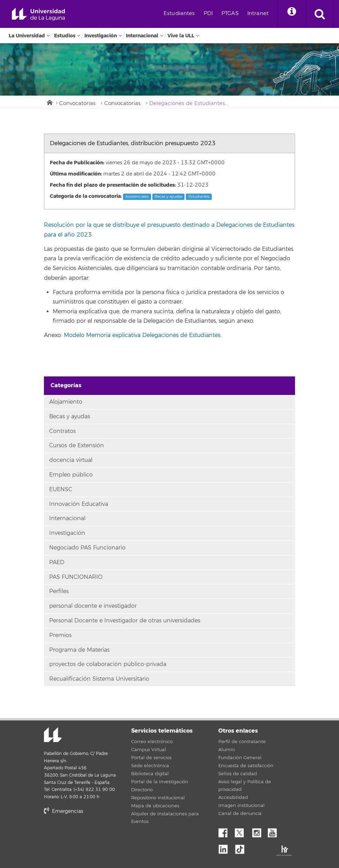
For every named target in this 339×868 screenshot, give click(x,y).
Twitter (242, 831)
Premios (60, 635)
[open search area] (320, 14)
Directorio (142, 790)
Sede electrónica (150, 766)
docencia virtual (71, 460)
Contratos (62, 431)
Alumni (227, 750)
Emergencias (63, 811)
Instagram (258, 831)
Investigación (101, 36)
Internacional (142, 36)
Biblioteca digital (150, 774)
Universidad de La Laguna (38, 14)
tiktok (242, 847)
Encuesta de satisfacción (246, 766)
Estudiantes (179, 13)
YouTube (275, 831)
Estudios (65, 36)
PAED (57, 562)
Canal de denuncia (240, 814)
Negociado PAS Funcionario (87, 548)
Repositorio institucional (158, 798)
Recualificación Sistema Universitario (99, 679)
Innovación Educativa (79, 504)
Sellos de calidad (238, 774)
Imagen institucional (242, 806)
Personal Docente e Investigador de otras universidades (125, 621)
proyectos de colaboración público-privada (108, 664)
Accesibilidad (233, 798)
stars (96, 835)
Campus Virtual (149, 750)
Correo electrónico (152, 742)
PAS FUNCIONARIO (76, 577)
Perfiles (59, 591)
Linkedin (226, 847)
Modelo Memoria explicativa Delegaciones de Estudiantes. (143, 335)
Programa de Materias (79, 650)
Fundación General (240, 758)
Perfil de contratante (242, 742)
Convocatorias (77, 103)
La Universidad (27, 36)
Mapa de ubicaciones (155, 806)
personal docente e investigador (93, 606)
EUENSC (61, 489)
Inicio (49, 102)
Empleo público (71, 475)
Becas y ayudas (168, 197)
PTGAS (230, 13)
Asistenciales (137, 197)
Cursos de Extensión (77, 446)
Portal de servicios (151, 758)
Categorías (66, 385)
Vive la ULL (181, 36)
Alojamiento (66, 402)
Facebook (226, 831)
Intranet (258, 13)
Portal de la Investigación (160, 782)
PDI (208, 13)
